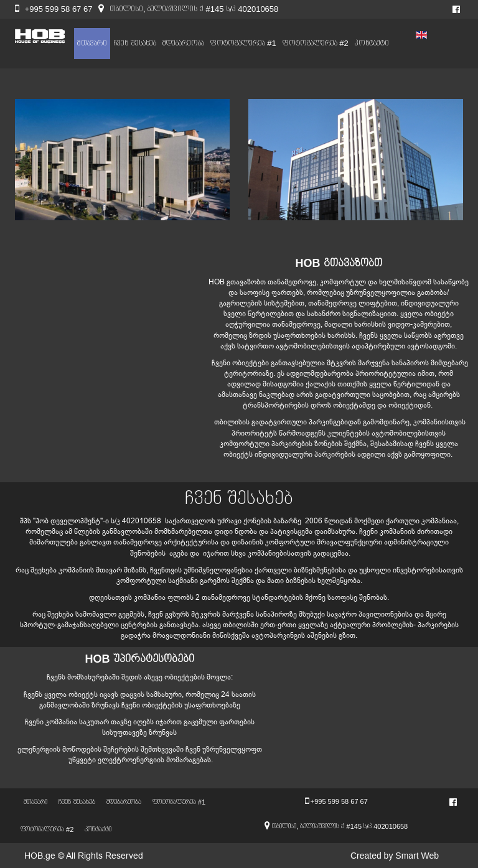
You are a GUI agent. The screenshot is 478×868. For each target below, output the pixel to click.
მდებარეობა (183, 43)
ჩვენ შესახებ (135, 43)
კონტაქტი (372, 43)
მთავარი (92, 43)
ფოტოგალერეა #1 (243, 43)
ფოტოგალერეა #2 (316, 43)
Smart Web (417, 856)
